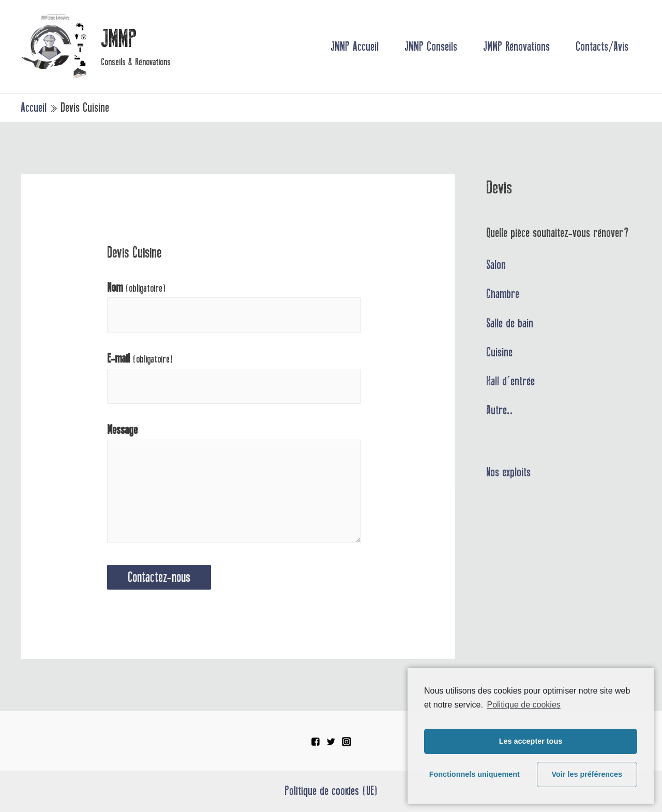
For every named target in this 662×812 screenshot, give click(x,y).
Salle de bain (510, 323)
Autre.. (500, 410)
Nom (137, 288)
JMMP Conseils (431, 47)
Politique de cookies (523, 705)
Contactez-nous (159, 577)
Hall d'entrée (510, 381)
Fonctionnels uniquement (475, 774)
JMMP (119, 39)
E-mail (140, 359)
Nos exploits (508, 472)
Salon (496, 265)
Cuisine (499, 352)
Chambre (503, 294)
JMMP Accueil (355, 47)
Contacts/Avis (602, 47)
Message (122, 430)
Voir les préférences (587, 774)
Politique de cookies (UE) (331, 791)
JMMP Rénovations (516, 47)
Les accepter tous (531, 741)
